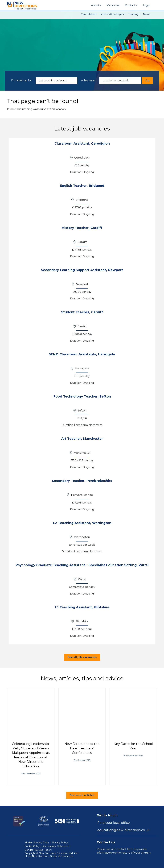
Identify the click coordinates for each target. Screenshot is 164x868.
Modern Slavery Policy (37, 843)
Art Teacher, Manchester (82, 439)
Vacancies (113, 5)
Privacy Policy (60, 843)
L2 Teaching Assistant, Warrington (82, 523)
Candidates (88, 14)
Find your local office (114, 823)
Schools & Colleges (112, 14)
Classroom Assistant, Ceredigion (82, 143)
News (147, 14)
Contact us (106, 842)
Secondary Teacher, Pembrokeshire (82, 481)
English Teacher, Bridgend (82, 186)
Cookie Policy (32, 846)
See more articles (82, 795)
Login (147, 5)
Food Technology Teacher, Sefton (82, 396)
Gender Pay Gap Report (38, 850)
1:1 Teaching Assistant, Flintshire (82, 607)
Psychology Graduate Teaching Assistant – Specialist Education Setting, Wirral (82, 565)
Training (133, 14)
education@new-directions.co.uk (123, 830)
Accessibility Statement (56, 846)
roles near (88, 80)
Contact (130, 5)
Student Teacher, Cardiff (82, 312)
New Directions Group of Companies (53, 856)
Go (147, 81)
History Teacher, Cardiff (82, 228)
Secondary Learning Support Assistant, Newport (82, 270)
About (95, 5)
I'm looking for (22, 80)
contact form (125, 849)
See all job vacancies (82, 657)
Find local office (26, 9)
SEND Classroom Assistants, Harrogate (82, 354)
